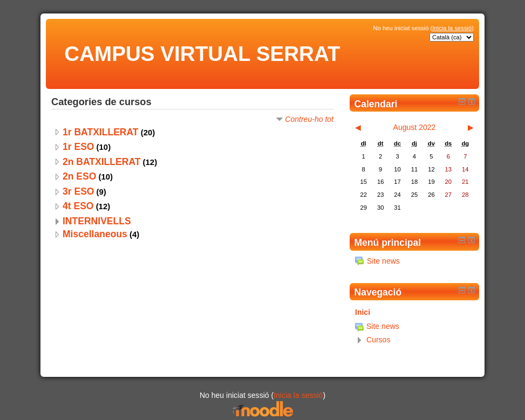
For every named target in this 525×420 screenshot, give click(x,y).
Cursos (378, 340)
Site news (377, 261)
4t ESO (78, 206)
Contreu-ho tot (309, 119)
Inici (363, 312)
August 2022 (415, 127)
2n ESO (79, 176)
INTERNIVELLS (97, 221)
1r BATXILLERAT (101, 132)
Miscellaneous (95, 234)
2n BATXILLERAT (101, 162)
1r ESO (78, 147)
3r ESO (78, 191)
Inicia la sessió (452, 28)
